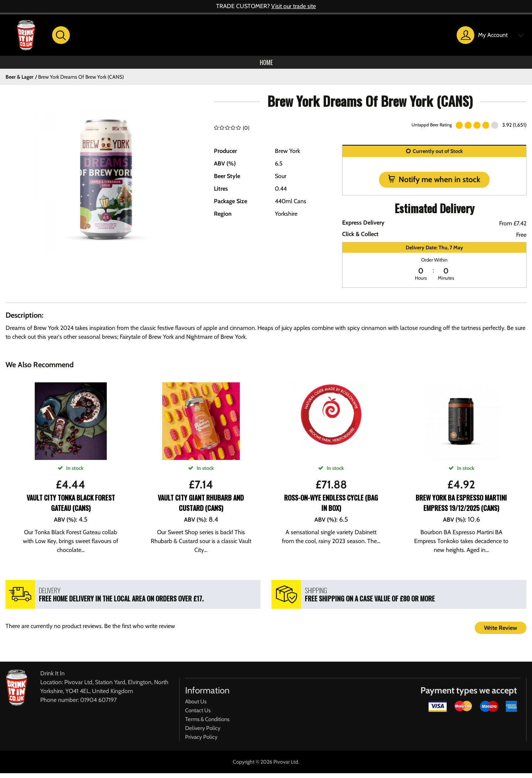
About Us (196, 706)
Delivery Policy (203, 733)
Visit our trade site (294, 6)
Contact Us (198, 715)
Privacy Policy (201, 742)
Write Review (501, 633)
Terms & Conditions (207, 724)
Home (266, 65)
